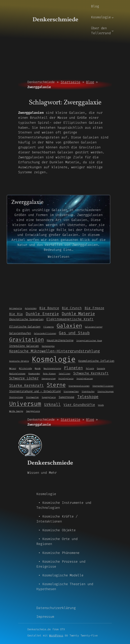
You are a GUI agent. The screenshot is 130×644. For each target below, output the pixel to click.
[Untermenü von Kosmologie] (113, 17)
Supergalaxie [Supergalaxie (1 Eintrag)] (49, 397)
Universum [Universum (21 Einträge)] (25, 404)
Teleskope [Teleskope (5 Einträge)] (88, 397)
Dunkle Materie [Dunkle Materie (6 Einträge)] (78, 314)
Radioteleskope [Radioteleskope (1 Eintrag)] (17, 374)
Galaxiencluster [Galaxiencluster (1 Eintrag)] (94, 327)
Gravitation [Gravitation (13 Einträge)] (27, 340)
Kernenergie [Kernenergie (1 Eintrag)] (48, 346)
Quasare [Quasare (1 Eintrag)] (101, 368)
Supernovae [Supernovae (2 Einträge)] (66, 397)
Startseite (70, 82)
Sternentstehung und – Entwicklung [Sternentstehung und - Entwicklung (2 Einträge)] (35, 391)
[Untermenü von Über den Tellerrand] (113, 31)
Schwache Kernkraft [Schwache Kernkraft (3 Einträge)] (91, 373)
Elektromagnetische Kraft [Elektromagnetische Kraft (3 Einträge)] (70, 319)
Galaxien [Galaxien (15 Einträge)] (69, 326)
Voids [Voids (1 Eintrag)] (101, 405)
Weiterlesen (59, 257)
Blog (90, 82)
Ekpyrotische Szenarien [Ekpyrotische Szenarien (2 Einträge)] (26, 319)
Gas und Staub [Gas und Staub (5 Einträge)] (74, 333)
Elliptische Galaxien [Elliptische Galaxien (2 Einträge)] (25, 327)
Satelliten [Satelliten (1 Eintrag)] (65, 374)
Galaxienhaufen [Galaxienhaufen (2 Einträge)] (20, 333)
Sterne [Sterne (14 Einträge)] (56, 385)
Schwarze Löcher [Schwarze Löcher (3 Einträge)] (24, 378)
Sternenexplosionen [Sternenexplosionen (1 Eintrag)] (79, 386)
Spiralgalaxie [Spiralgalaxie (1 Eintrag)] (66, 378)
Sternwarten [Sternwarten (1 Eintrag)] (32, 397)
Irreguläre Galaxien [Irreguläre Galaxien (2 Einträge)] (24, 346)
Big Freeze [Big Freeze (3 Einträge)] (94, 308)
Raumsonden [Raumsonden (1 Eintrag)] (34, 374)
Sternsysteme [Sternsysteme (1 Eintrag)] (16, 397)
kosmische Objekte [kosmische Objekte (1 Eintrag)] (19, 361)
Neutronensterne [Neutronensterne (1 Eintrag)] (52, 368)
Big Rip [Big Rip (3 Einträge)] (16, 314)
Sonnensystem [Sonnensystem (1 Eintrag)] (49, 378)
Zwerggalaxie (27, 203)
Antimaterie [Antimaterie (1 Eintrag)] (16, 308)
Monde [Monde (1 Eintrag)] (38, 368)
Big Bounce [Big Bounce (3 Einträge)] (49, 308)
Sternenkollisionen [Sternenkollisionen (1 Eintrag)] (103, 386)
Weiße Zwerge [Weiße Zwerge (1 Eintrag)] (16, 411)
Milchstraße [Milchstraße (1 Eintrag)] (25, 368)
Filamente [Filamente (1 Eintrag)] (49, 327)
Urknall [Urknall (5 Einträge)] (52, 404)
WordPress (56, 636)
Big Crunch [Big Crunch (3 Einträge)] (72, 308)
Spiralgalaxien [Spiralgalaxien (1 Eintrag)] (85, 378)
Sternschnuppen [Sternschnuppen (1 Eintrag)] (106, 391)
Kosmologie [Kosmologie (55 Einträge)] (54, 359)
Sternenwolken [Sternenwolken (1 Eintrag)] (71, 391)
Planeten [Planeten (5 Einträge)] (73, 368)
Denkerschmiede (55, 20)
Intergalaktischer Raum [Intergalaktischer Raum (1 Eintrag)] (89, 340)
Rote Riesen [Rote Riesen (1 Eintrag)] (49, 374)
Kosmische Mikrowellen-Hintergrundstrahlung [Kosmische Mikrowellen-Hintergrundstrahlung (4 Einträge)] (55, 351)
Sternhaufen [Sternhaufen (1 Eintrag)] (88, 391)
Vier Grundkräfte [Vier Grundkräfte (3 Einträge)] (79, 405)
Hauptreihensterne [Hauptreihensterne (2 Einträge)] (60, 340)
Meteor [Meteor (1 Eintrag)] (13, 368)
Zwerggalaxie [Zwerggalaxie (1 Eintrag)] (33, 411)
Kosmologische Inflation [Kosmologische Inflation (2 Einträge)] (96, 361)
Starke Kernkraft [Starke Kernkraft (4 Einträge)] (26, 385)
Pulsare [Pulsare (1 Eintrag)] (90, 368)
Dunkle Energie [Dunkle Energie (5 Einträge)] (42, 314)
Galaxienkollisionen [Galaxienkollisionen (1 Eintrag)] (45, 333)
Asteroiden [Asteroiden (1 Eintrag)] (31, 308)
